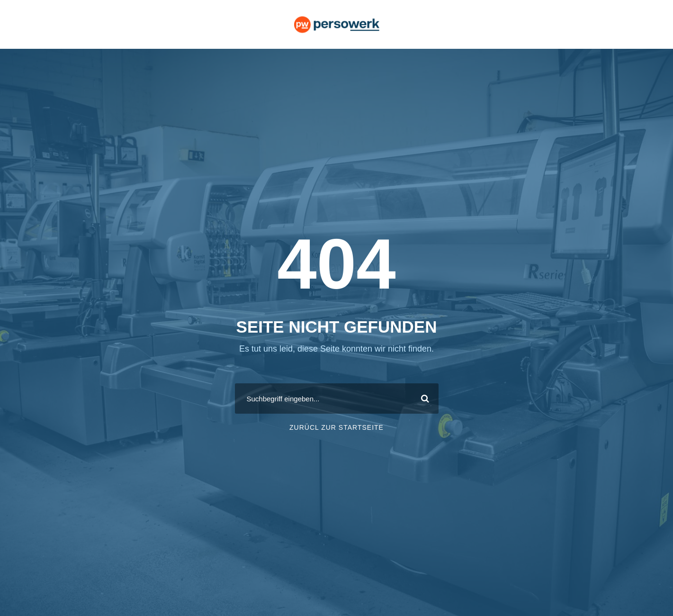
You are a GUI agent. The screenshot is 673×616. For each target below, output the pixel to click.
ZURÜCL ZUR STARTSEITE (336, 427)
